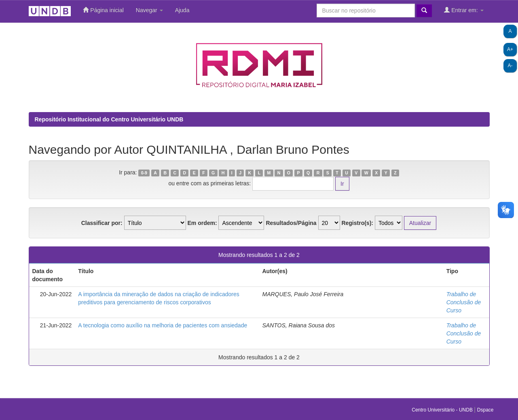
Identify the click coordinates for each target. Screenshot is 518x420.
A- (510, 66)
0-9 (144, 173)
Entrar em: (464, 10)
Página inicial (103, 10)
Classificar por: (102, 223)
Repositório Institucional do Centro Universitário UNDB (109, 119)
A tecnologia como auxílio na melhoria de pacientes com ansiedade (163, 325)
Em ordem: (202, 223)
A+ (510, 49)
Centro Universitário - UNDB (443, 410)
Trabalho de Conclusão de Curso (464, 302)
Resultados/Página (291, 223)
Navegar (149, 10)
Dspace (485, 410)
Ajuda (182, 10)
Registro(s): (357, 223)
